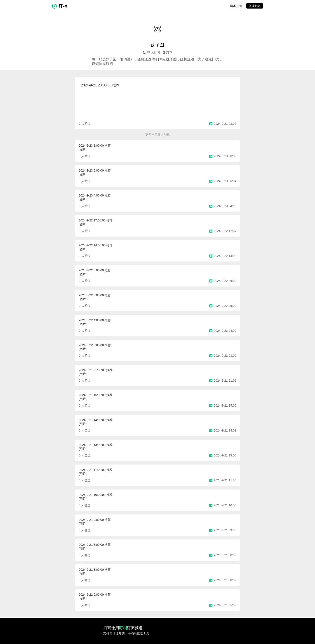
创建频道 (255, 6)
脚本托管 (236, 6)
